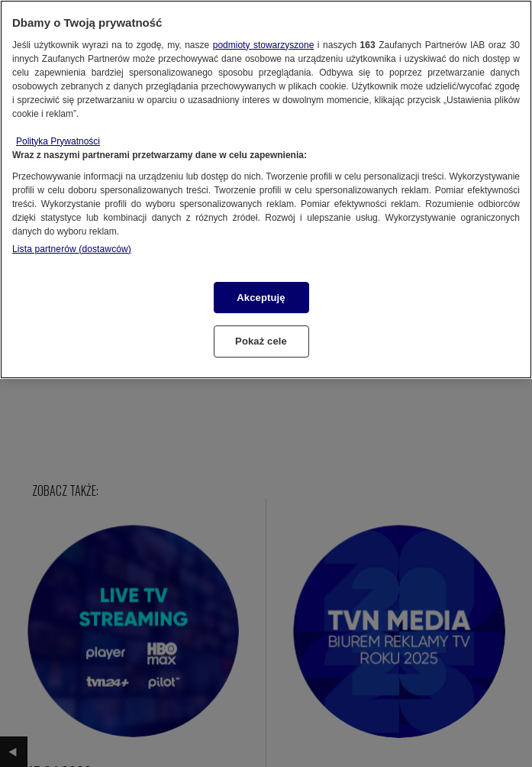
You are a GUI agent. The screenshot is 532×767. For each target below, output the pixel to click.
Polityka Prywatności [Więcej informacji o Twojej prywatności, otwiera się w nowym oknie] (58, 141)
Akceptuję (261, 298)
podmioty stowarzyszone (264, 45)
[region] (266, 189)
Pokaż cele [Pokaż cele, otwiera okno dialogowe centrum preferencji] (261, 341)
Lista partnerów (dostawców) (72, 249)
